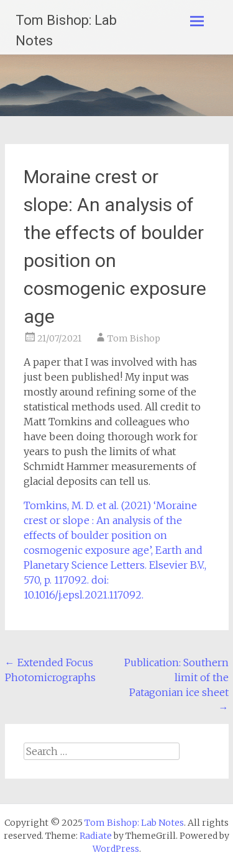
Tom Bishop (134, 338)
